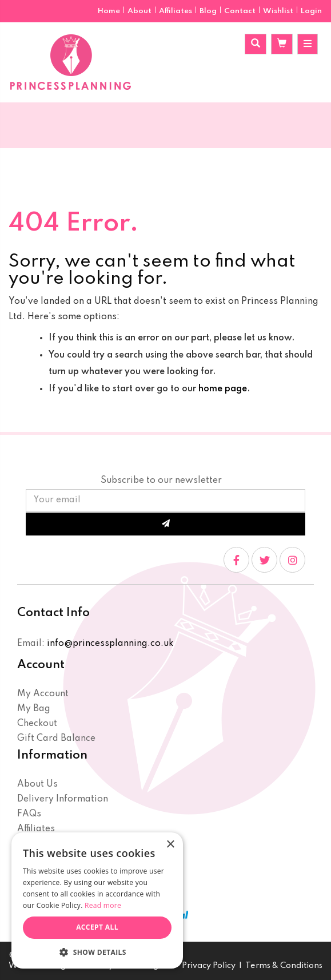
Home (110, 11)
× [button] (170, 845)
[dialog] (97, 900)
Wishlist (278, 11)
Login (311, 11)
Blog (209, 11)
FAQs (29, 814)
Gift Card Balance (56, 739)
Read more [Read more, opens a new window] (103, 905)
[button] (97, 952)
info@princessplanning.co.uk (110, 644)
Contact (241, 11)
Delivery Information (63, 799)
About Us (37, 784)
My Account (43, 694)
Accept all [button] (97, 927)
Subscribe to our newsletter (161, 481)
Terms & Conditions (284, 966)
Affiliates (176, 11)
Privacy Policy (209, 966)
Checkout (37, 724)
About (140, 11)
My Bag (34, 709)
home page (223, 389)
